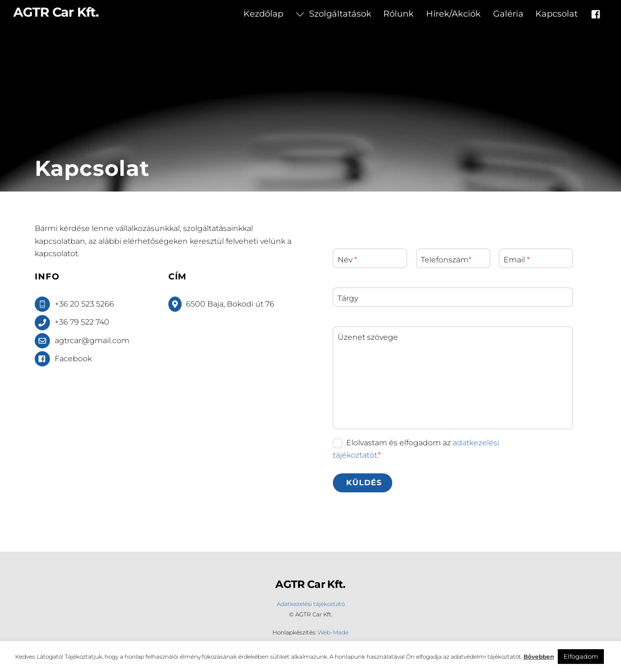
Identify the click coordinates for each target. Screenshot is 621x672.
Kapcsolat (557, 14)
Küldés (364, 483)
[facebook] (596, 13)
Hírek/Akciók (453, 14)
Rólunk (398, 14)
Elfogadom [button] (581, 656)
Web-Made (333, 632)
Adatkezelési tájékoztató (311, 604)
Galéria (508, 14)
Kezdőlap (263, 14)
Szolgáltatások (334, 14)
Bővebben (539, 657)
